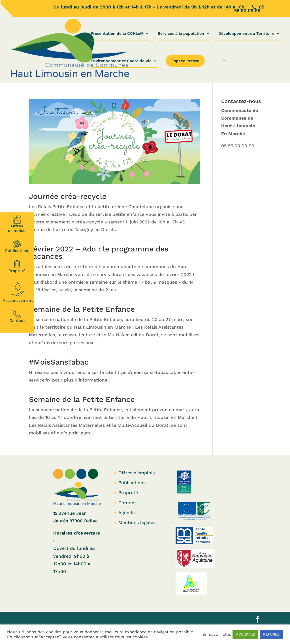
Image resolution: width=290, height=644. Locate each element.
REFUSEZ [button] (271, 634)
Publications (17, 246)
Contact (17, 316)
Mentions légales (137, 523)
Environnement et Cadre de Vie (121, 61)
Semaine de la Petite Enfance (82, 309)
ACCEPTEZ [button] (245, 634)
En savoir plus (217, 634)
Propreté (17, 266)
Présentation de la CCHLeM (117, 34)
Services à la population (181, 34)
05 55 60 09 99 (238, 146)
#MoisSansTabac (59, 362)
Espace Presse (185, 61)
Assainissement (18, 291)
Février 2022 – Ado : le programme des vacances (99, 253)
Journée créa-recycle (68, 196)
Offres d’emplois (137, 473)
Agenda (127, 513)
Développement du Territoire (246, 34)
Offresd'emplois (17, 224)
